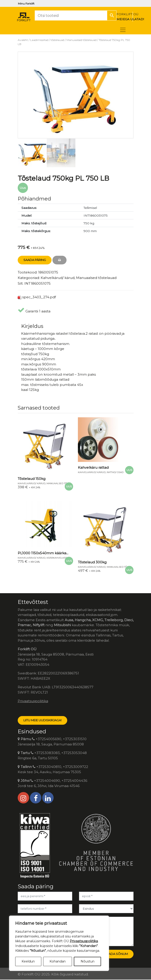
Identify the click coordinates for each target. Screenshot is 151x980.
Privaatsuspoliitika (33, 701)
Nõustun (88, 961)
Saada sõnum (116, 954)
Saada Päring (35, 260)
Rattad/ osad (115, 472)
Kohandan (58, 961)
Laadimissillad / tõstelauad (47, 40)
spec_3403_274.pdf (39, 297)
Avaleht (23, 40)
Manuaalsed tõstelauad (82, 40)
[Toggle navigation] (123, 30)
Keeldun (28, 961)
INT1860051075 (37, 283)
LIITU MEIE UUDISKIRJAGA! (42, 720)
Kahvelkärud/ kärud (58, 278)
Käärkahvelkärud (59, 558)
